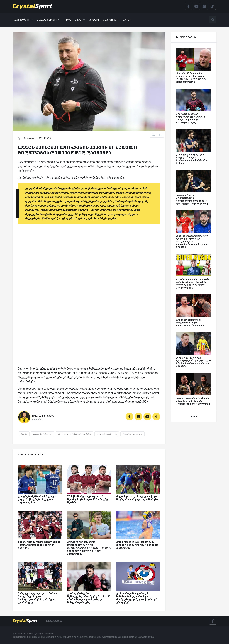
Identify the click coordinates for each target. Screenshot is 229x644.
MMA (68, 20)
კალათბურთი (48, 20)
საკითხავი (111, 20)
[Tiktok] (156, 417)
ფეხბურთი (23, 20)
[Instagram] (138, 417)
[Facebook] (129, 417)
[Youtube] (147, 417)
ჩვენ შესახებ (54, 621)
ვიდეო (94, 20)
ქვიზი (127, 20)
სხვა (80, 20)
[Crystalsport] (33, 6)
